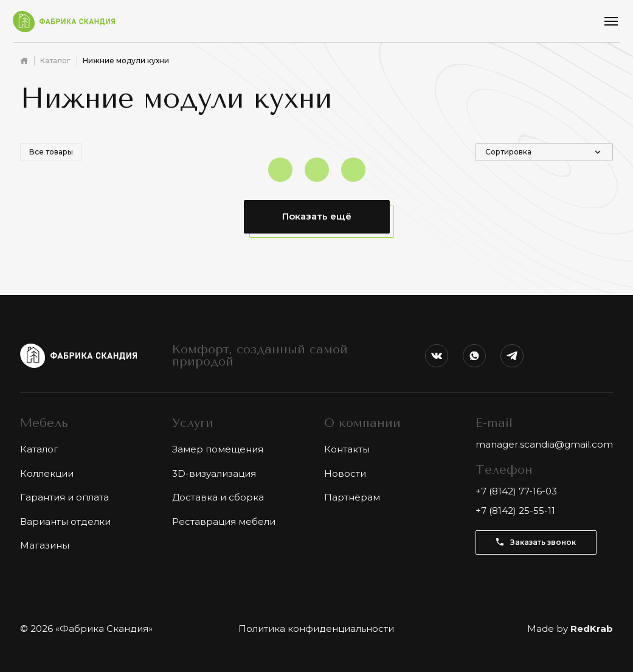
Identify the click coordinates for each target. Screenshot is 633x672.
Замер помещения (218, 449)
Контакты (347, 449)
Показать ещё (317, 216)
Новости (345, 473)
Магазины (45, 545)
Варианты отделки (65, 521)
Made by (570, 629)
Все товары (51, 152)
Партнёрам (352, 497)
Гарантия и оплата (64, 497)
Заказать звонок (536, 542)
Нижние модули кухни (126, 61)
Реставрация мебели (224, 521)
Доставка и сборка (218, 497)
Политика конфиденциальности (316, 629)
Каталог (55, 61)
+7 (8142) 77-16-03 (516, 491)
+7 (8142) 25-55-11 (515, 511)
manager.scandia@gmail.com (544, 444)
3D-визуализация (214, 473)
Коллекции (47, 473)
